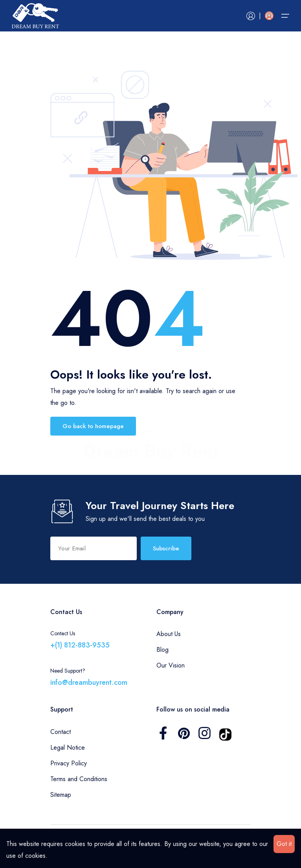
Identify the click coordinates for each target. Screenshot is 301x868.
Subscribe (166, 548)
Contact (61, 732)
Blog (162, 650)
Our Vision (171, 665)
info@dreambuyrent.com (89, 682)
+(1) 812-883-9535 (80, 645)
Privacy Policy (69, 763)
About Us (169, 634)
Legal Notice (68, 748)
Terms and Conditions (79, 779)
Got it (284, 844)
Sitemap (61, 795)
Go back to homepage (93, 426)
